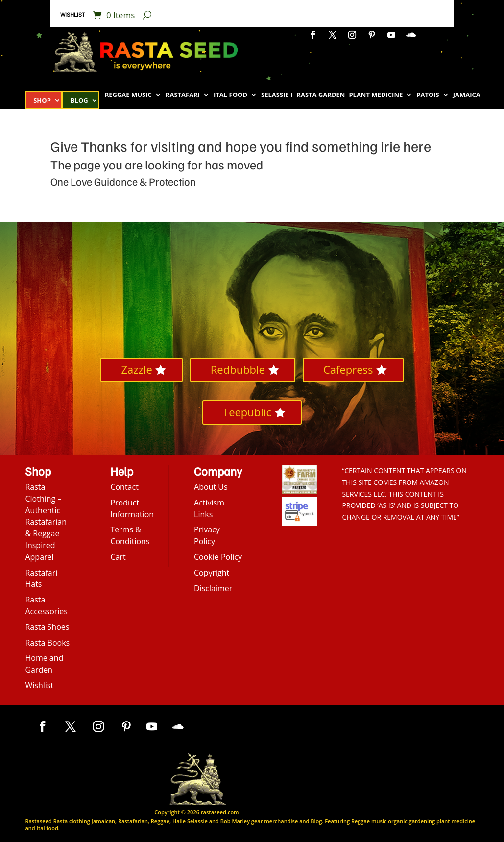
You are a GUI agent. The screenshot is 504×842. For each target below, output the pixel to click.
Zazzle (136, 369)
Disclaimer (213, 588)
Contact (124, 487)
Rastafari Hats (41, 578)
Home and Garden (44, 664)
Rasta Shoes (47, 627)
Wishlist (73, 15)
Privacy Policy (207, 535)
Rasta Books (47, 643)
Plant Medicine (376, 95)
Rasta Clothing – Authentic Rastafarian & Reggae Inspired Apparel (46, 522)
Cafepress (348, 369)
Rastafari (183, 95)
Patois (428, 95)
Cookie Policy (218, 557)
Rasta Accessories (46, 605)
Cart (118, 557)
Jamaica (467, 95)
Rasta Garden (321, 95)
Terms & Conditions (130, 535)
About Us (211, 487)
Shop (42, 101)
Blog (79, 101)
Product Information (132, 508)
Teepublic (247, 412)
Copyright (212, 573)
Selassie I (277, 95)
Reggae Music (128, 95)
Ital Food (230, 95)
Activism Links (209, 508)
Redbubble (238, 369)
